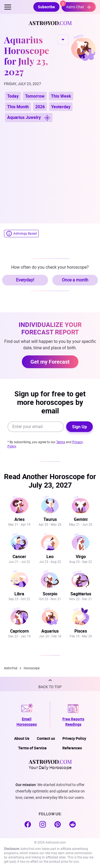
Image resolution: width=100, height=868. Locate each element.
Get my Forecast (50, 362)
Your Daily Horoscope (50, 765)
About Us (22, 738)
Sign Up (79, 427)
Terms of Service (32, 748)
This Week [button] (61, 96)
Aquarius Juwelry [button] (29, 118)
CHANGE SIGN (63, 40)
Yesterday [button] (61, 107)
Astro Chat (76, 6)
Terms (61, 442)
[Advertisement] (50, 170)
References (72, 748)
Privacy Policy (74, 738)
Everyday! (25, 280)
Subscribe (46, 7)
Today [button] (13, 96)
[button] (50, 684)
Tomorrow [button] (35, 96)
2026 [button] (40, 107)
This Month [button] (18, 107)
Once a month (75, 280)
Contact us (46, 738)
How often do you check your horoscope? (50, 267)
